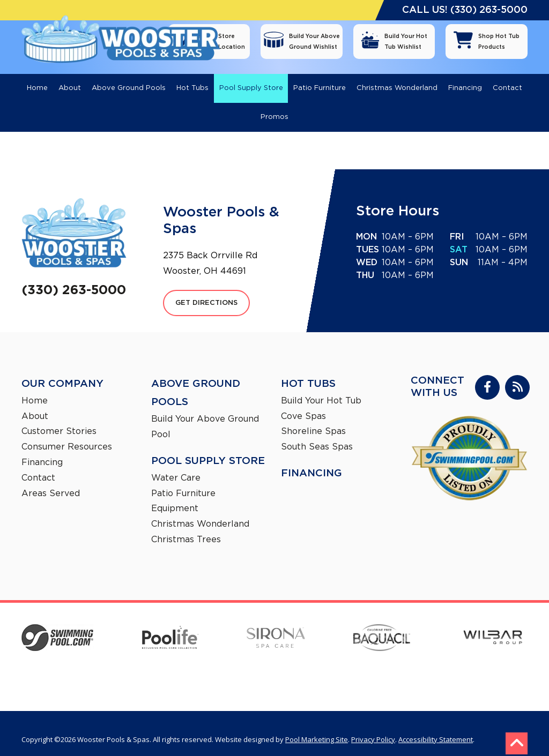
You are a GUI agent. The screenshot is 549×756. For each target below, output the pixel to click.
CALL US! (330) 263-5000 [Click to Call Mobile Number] (465, 10)
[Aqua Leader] (168, 660)
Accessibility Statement (436, 728)
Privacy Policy (373, 728)
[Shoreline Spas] (381, 660)
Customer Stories (59, 420)
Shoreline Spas (313, 420)
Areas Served (51, 482)
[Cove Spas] (270, 660)
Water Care (176, 466)
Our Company (62, 372)
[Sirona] (276, 627)
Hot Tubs (308, 372)
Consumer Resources (67, 435)
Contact (38, 466)
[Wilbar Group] (493, 627)
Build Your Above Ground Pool (205, 415)
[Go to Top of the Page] (517, 732)
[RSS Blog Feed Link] (517, 376)
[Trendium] (56, 660)
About (35, 405)
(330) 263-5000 (74, 278)
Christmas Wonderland (200, 512)
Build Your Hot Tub (321, 389)
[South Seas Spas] (497, 660)
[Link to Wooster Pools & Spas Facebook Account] (487, 376)
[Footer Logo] (74, 221)
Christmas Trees (186, 528)
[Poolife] (170, 627)
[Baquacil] (382, 627)
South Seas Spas (317, 435)
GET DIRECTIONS (206, 291)
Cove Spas (303, 405)
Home (35, 389)
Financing (42, 451)
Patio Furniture (183, 482)
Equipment (175, 497)
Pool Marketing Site (317, 728)
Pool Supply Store (208, 449)
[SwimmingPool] (58, 627)
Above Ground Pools (196, 381)
